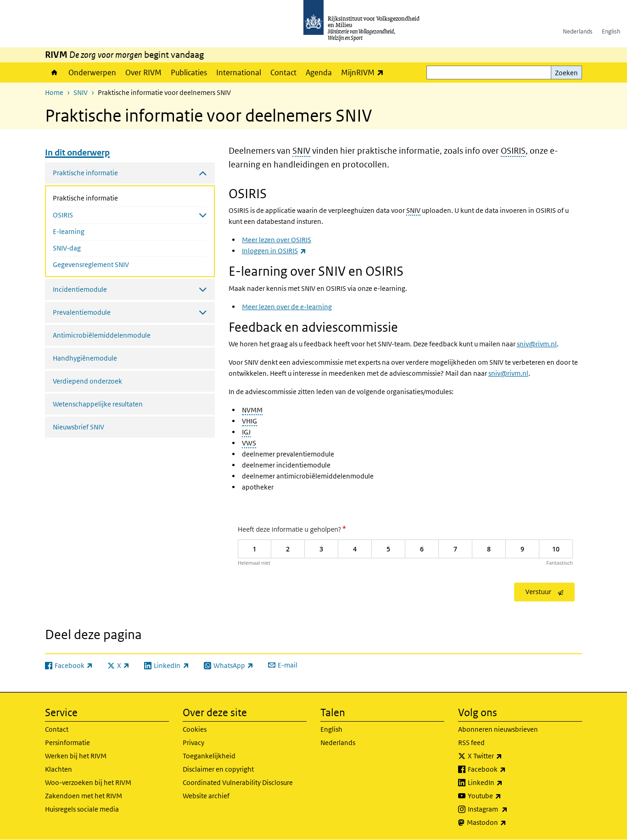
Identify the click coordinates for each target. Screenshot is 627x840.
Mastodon (507, 823)
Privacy (193, 743)
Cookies (195, 729)
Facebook (507, 769)
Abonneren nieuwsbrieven (498, 729)
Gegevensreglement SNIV (91, 264)
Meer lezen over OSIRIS (277, 240)
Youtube (505, 796)
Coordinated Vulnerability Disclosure (238, 782)
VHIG (249, 421)
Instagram (508, 809)
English (611, 31)
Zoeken (566, 73)
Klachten (59, 769)
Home (54, 72)
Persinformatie (67, 743)
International (239, 72)
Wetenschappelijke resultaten (98, 404)
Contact (283, 72)
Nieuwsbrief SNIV (78, 427)
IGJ (246, 432)
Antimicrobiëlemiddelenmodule (102, 335)
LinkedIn (505, 783)
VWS (249, 443)
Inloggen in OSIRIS (274, 251)
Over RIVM (143, 72)
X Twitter (505, 756)
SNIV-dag (67, 248)
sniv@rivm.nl (537, 344)
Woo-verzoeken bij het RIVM (88, 782)
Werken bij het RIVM (76, 756)
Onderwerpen (92, 72)
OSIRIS (513, 151)
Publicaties (189, 72)
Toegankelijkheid (209, 756)
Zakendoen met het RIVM (84, 796)
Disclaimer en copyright (218, 769)
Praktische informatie (110, 197)
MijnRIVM (365, 72)
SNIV (81, 92)
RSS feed (471, 743)
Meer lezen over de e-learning (287, 307)
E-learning (69, 231)
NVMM (252, 410)
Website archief (206, 796)
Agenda (319, 72)
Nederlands (578, 31)
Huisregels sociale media (82, 809)
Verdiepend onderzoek (87, 381)
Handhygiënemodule (85, 358)
